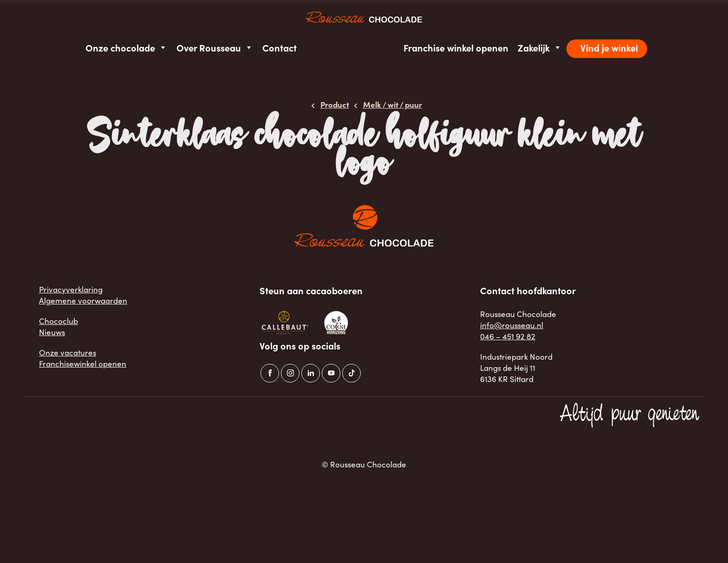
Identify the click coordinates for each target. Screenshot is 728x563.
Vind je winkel (609, 48)
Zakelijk (540, 48)
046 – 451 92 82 (508, 336)
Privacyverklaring (71, 289)
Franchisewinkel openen (83, 364)
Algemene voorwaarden (83, 301)
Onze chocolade (126, 48)
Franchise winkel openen (456, 48)
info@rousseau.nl (512, 325)
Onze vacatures (68, 353)
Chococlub (58, 321)
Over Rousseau (215, 48)
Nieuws (52, 332)
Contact (279, 48)
